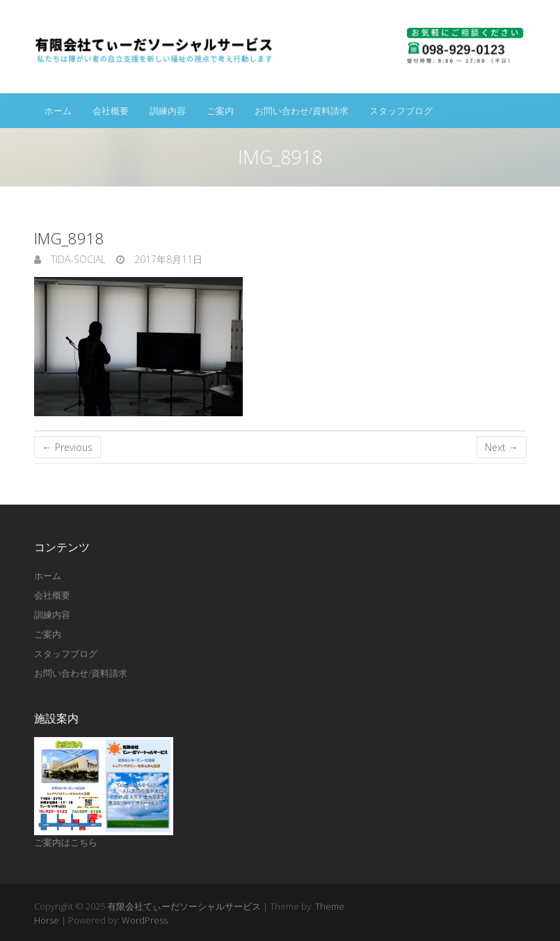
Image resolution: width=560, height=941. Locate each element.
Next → (502, 447)
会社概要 (111, 111)
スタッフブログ (401, 111)
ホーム (58, 111)
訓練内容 (168, 111)
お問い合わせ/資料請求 (302, 111)
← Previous (67, 447)
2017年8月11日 (167, 259)
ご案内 (220, 111)
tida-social (77, 259)
